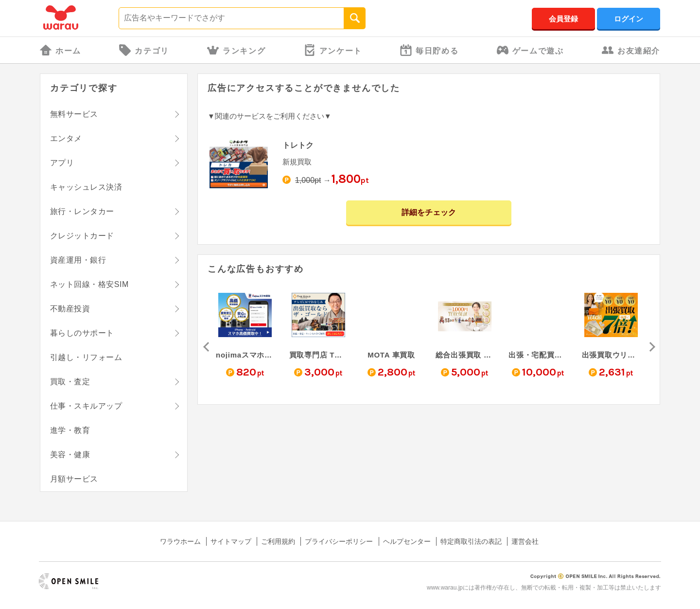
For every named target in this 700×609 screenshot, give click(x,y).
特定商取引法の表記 (471, 541)
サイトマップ (231, 541)
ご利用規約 (278, 541)
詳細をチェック (429, 212)
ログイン (629, 19)
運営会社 (525, 541)
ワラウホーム (180, 541)
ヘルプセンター (407, 541)
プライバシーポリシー (339, 541)
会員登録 (563, 19)
